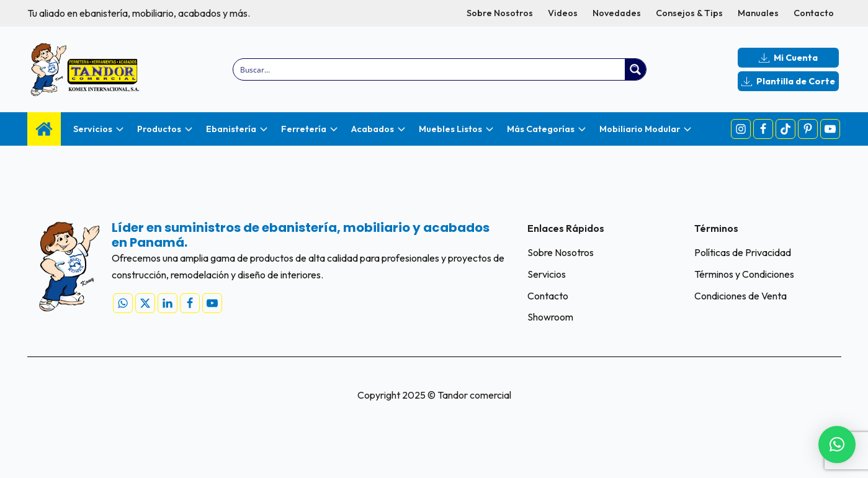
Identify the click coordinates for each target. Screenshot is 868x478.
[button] (837, 445)
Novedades (617, 13)
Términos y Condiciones (744, 274)
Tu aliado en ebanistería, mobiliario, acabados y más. (139, 13)
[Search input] (430, 69)
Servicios (547, 274)
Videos (563, 13)
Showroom (550, 317)
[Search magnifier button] (635, 69)
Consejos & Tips (689, 13)
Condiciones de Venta (740, 296)
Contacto (814, 13)
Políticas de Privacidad (743, 252)
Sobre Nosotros (500, 13)
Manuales (758, 13)
